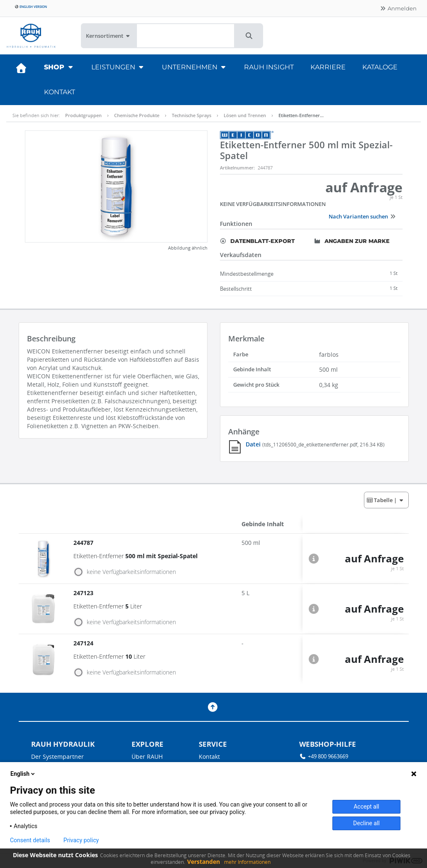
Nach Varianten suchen (362, 216)
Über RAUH (147, 756)
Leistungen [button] (118, 67)
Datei (254, 444)
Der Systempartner (57, 756)
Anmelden (398, 8)
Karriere (328, 67)
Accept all (366, 807)
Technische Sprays (192, 115)
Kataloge (380, 67)
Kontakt (60, 92)
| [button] (386, 500)
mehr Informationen (247, 862)
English (23, 774)
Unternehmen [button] (195, 67)
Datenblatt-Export (257, 241)
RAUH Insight (269, 67)
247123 (84, 593)
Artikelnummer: (237, 168)
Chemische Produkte (137, 115)
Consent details (30, 840)
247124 (84, 643)
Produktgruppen (83, 115)
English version (31, 6)
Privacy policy (81, 840)
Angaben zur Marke (352, 241)
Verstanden (204, 862)
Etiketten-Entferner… (301, 115)
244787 (84, 543)
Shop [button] (59, 67)
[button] (249, 36)
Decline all (366, 823)
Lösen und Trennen (245, 115)
